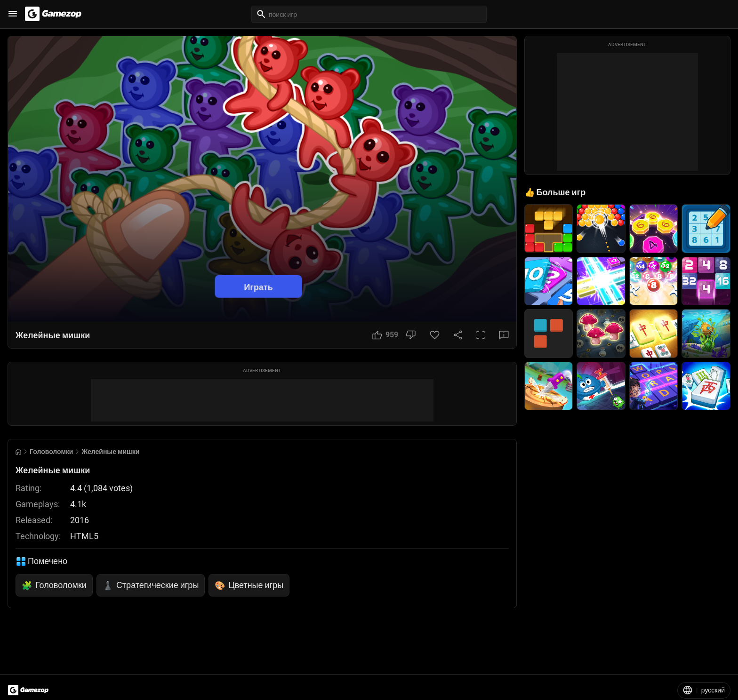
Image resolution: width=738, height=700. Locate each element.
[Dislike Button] (411, 335)
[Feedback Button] (504, 335)
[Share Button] (458, 335)
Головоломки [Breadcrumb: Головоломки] (51, 452)
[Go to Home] (18, 452)
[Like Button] (385, 335)
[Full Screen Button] (481, 335)
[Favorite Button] (435, 335)
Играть (258, 287)
